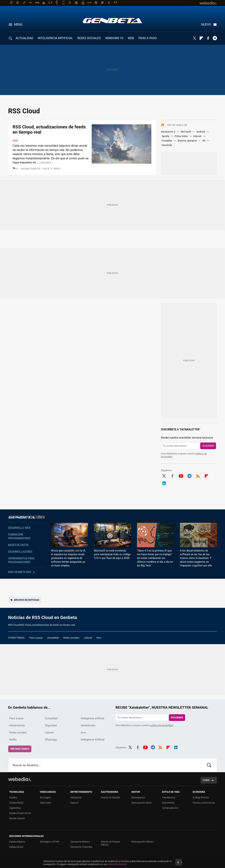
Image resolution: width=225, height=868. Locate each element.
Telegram (215, 38)
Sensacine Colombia (81, 847)
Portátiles (167, 141)
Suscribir (208, 446)
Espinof (75, 803)
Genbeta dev (27, 517)
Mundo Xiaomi (17, 818)
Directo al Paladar (111, 797)
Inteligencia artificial (93, 718)
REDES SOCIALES (89, 38)
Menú (18, 25)
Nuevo (206, 25)
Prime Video (181, 136)
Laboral (88, 638)
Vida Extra (45, 803)
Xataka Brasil (16, 847)
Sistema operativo (187, 141)
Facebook (208, 38)
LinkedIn (164, 483)
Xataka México (17, 842)
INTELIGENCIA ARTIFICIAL (55, 38)
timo (99, 638)
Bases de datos (18, 545)
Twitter (195, 38)
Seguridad (51, 725)
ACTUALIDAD (25, 38)
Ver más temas (20, 749)
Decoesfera (168, 803)
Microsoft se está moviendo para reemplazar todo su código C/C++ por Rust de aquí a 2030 (112, 554)
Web (15, 141)
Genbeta (112, 21)
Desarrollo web (19, 528)
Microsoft (186, 132)
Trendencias (169, 797)
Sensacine (76, 797)
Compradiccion (170, 808)
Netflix (13, 740)
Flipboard (201, 38)
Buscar (209, 765)
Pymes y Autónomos (204, 803)
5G (204, 141)
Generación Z (168, 132)
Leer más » (46, 163)
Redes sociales (71, 638)
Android (201, 132)
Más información (118, 864)
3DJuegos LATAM (50, 842)
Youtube (181, 475)
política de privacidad (162, 725)
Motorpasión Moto (142, 803)
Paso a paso (36, 638)
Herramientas (17, 725)
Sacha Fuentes (31, 169)
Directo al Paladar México (111, 843)
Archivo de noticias (27, 600)
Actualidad (53, 638)
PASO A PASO (148, 38)
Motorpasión (139, 797)
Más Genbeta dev (20, 572)
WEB (131, 38)
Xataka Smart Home (20, 813)
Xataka (13, 797)
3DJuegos (45, 797)
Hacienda (167, 145)
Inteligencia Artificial (93, 740)
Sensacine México (80, 842)
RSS (198, 475)
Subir (206, 780)
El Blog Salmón (201, 797)
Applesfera (15, 808)
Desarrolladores (20, 552)
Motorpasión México (143, 842)
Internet (197, 136)
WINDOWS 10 (114, 38)
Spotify (166, 136)
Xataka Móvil (16, 803)
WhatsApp (51, 740)
